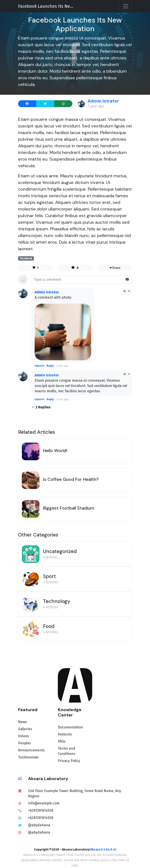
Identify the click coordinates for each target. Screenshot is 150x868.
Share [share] (115, 268)
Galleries (25, 729)
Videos (23, 736)
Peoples (25, 743)
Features (65, 734)
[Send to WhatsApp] (63, 104)
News (22, 722)
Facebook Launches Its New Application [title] (47, 6)
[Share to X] (45, 104)
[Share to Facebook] (27, 104)
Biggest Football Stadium (69, 508)
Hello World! (55, 451)
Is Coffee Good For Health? (71, 479)
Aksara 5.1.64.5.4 (103, 850)
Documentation (70, 727)
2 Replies (41, 407)
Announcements (31, 750)
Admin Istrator (103, 101)
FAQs (62, 741)
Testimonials (28, 757)
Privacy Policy (69, 761)
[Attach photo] (127, 280)
